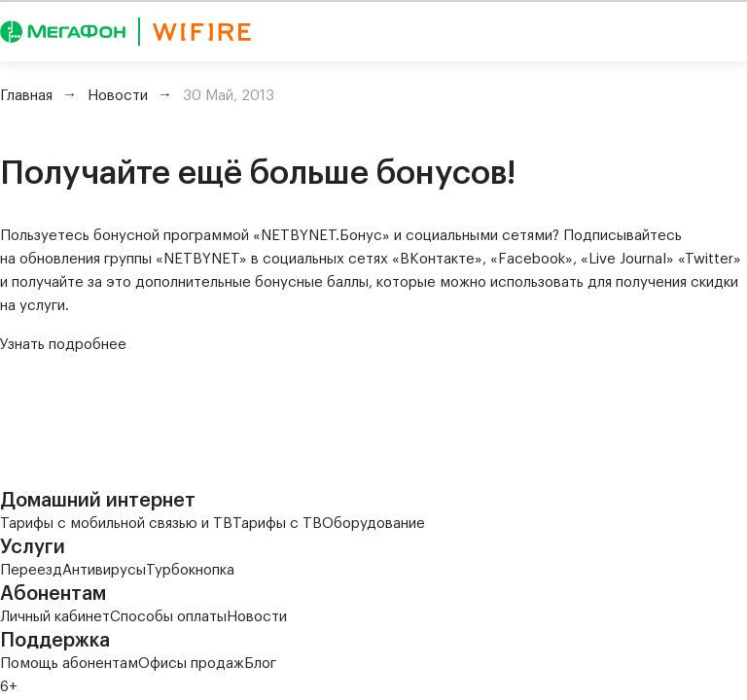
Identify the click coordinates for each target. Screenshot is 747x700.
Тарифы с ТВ (277, 524)
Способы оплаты (168, 617)
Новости (257, 617)
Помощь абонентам (69, 664)
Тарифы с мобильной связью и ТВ (116, 524)
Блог (260, 664)
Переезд (31, 570)
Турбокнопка (190, 570)
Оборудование (373, 524)
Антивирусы (104, 570)
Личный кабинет (55, 617)
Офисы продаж (191, 664)
